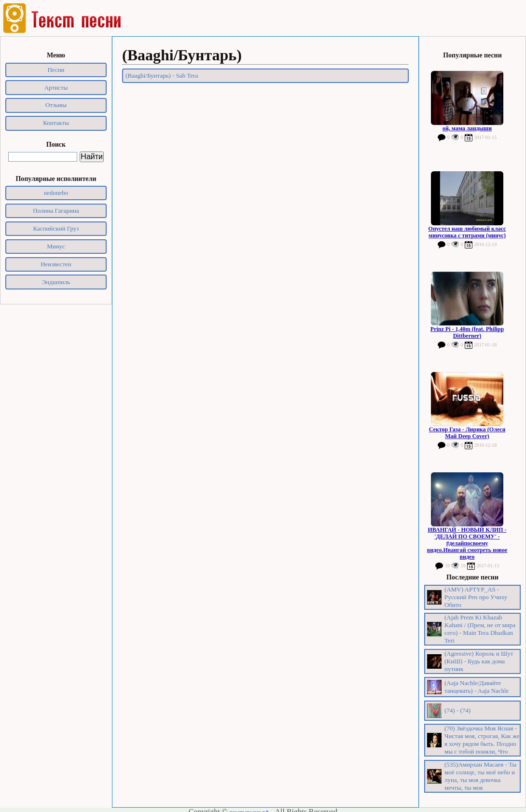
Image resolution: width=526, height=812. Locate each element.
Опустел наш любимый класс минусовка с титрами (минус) (467, 232)
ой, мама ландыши (467, 128)
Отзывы (56, 105)
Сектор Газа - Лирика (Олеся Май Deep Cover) (467, 433)
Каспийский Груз (56, 228)
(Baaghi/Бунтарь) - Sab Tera (162, 76)
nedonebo (56, 193)
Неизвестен (56, 264)
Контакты (56, 123)
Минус (56, 246)
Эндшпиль (56, 282)
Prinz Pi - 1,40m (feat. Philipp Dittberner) (467, 332)
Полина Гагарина (56, 211)
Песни (56, 70)
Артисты (56, 88)
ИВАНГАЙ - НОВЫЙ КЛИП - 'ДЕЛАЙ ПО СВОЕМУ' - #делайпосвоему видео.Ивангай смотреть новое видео (467, 543)
